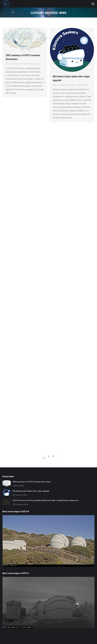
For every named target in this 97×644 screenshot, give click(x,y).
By (19, 64)
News (8, 64)
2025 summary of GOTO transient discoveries (32, 482)
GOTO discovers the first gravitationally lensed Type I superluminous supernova (45, 500)
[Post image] (7, 483)
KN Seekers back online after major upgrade (31, 491)
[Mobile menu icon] (93, 4)
